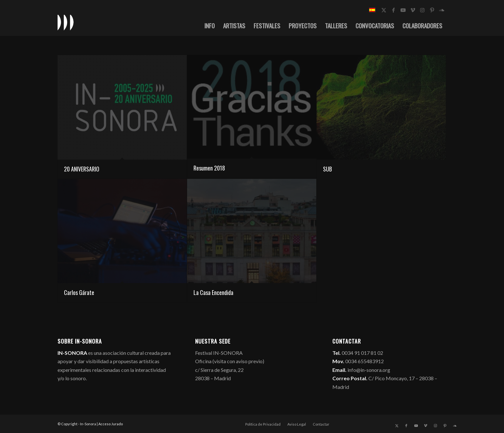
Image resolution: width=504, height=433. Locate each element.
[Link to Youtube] (403, 10)
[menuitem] (210, 25)
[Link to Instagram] (422, 10)
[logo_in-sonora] (66, 22)
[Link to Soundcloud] (442, 10)
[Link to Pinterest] (432, 10)
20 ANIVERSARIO (82, 169)
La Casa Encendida (213, 292)
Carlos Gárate (79, 292)
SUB (328, 169)
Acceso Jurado (111, 424)
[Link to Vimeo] (413, 10)
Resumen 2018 (209, 168)
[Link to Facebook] (393, 10)
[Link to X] (384, 10)
